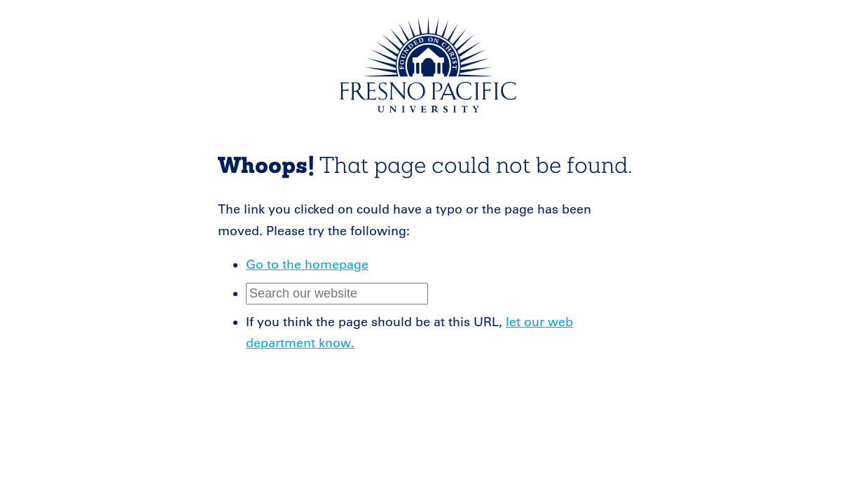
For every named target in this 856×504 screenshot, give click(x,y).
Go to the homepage (307, 265)
